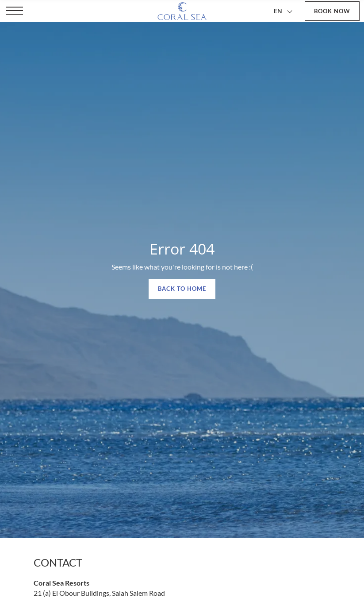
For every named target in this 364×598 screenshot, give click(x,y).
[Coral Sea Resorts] (182, 11)
